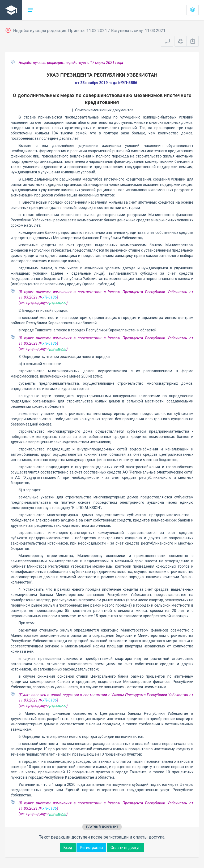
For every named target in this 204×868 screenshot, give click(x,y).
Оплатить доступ (126, 848)
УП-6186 (50, 297)
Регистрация (91, 848)
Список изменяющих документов (102, 110)
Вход (68, 848)
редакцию (58, 303)
